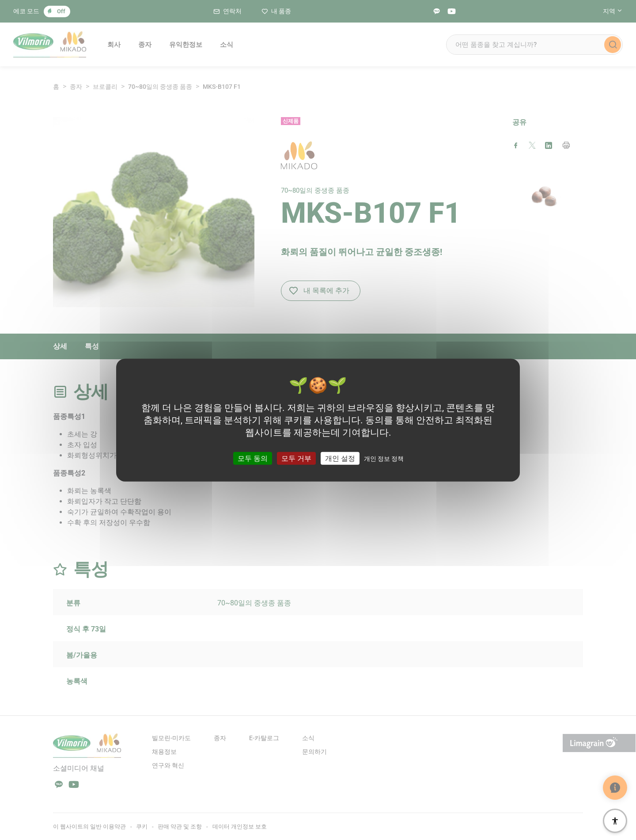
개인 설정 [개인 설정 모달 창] (340, 458)
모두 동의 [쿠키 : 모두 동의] (253, 458)
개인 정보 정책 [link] (384, 459)
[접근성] (615, 821)
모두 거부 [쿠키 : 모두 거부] (296, 458)
